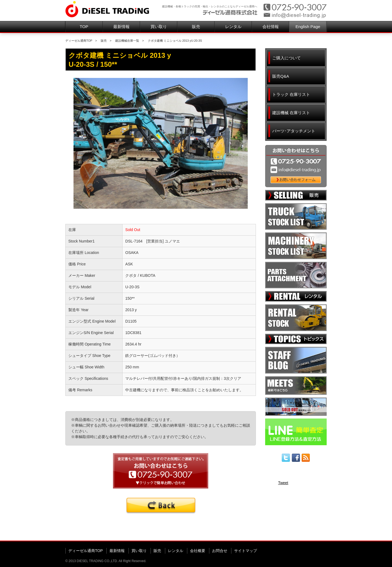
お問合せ (220, 551)
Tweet (283, 483)
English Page (308, 27)
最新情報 (121, 27)
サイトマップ (246, 551)
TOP (84, 27)
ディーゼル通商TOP (79, 41)
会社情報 (271, 27)
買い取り (159, 27)
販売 (196, 27)
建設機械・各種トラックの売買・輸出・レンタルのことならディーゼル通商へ (210, 6)
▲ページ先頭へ (316, 532)
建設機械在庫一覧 (127, 41)
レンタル (233, 27)
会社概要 (198, 551)
